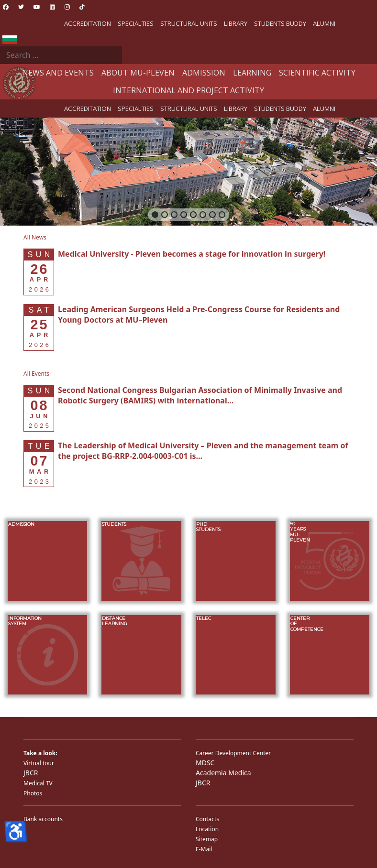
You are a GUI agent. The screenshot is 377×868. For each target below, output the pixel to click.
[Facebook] (6, 7)
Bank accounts (43, 819)
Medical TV (38, 783)
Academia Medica (223, 773)
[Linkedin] (52, 7)
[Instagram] (67, 7)
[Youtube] (37, 7)
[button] (155, 215)
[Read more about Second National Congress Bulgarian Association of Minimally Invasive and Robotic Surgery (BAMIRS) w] (200, 395)
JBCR (31, 773)
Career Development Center (233, 753)
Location (207, 829)
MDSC (205, 763)
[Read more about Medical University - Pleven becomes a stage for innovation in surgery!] (192, 254)
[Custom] (82, 7)
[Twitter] (21, 7)
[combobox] (61, 55)
